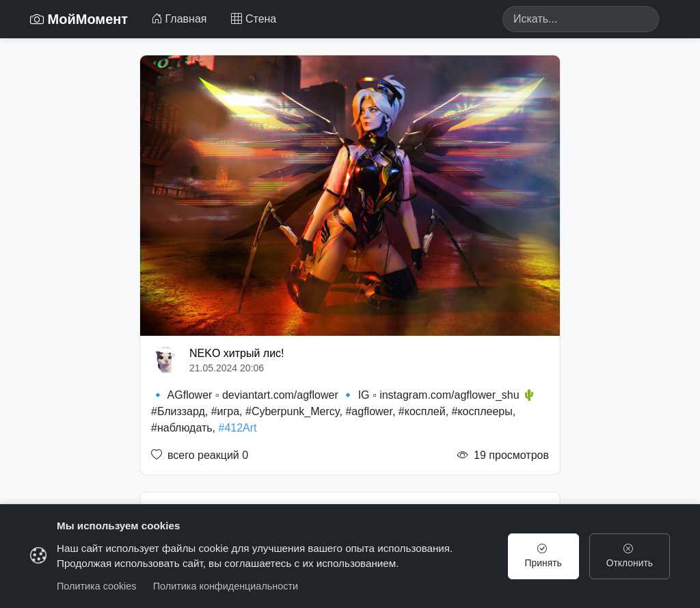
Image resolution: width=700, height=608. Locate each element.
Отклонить (629, 556)
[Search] (581, 19)
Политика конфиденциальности (226, 586)
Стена (254, 19)
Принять (541, 556)
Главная (179, 19)
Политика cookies (97, 586)
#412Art (238, 428)
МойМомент (79, 19)
